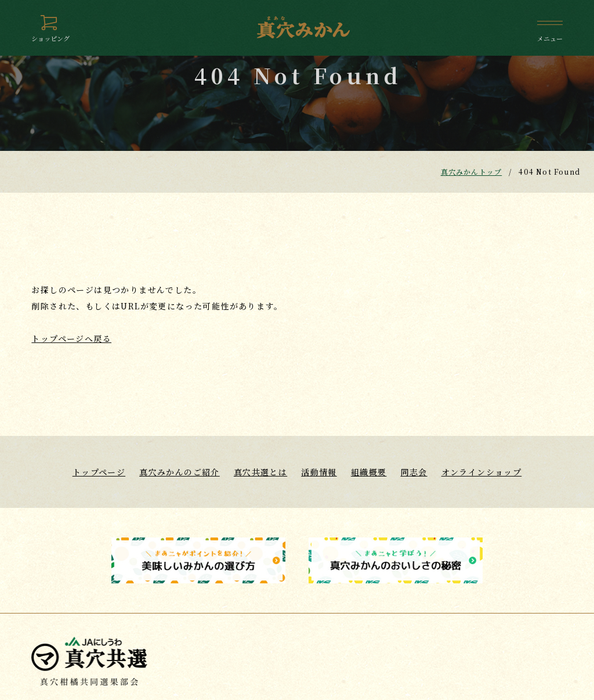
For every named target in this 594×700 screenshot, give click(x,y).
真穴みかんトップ (472, 172)
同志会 (414, 472)
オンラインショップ (482, 472)
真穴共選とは (260, 472)
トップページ (99, 472)
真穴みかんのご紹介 (180, 472)
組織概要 (369, 472)
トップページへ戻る (71, 338)
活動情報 (319, 472)
